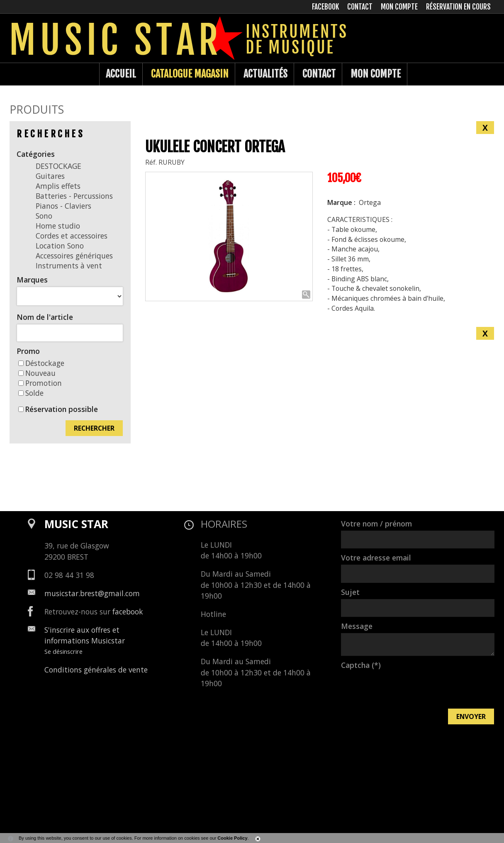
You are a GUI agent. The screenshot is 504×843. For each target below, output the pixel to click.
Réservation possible (61, 409)
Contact (319, 74)
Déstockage (41, 363)
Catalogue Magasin (190, 74)
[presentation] (404, 688)
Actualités (265, 74)
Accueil (121, 74)
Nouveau (37, 373)
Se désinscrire (63, 651)
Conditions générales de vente (96, 670)
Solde (31, 393)
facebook (128, 612)
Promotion (40, 383)
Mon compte (376, 74)
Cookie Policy (232, 838)
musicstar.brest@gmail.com (92, 593)
